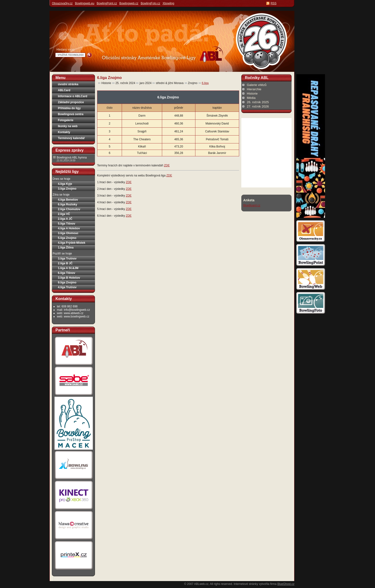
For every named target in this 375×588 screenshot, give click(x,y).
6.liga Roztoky (68, 204)
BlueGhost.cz (286, 584)
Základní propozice (71, 102)
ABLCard (64, 90)
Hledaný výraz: (66, 50)
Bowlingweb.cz (129, 3)
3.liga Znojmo (67, 189)
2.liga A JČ (65, 219)
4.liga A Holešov (69, 228)
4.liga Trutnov (67, 287)
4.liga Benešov (68, 200)
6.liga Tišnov (66, 273)
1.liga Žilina (66, 248)
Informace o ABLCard (73, 96)
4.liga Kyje (65, 184)
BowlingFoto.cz (150, 3)
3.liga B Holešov (69, 278)
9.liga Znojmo (67, 283)
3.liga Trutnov (67, 259)
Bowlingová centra (71, 114)
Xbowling (168, 3)
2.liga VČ (64, 214)
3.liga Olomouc (68, 233)
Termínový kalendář (71, 138)
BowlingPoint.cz (107, 3)
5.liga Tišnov (66, 224)
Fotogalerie (66, 120)
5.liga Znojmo (67, 238)
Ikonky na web (68, 126)
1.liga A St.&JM (68, 268)
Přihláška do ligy (69, 108)
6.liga (205, 83)
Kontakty (64, 132)
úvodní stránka (68, 84)
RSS (273, 3)
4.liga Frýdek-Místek (72, 243)
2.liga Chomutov (69, 209)
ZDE (167, 165)
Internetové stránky (246, 584)
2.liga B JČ (65, 263)
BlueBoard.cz (252, 205)
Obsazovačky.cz (62, 3)
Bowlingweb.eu (85, 3)
